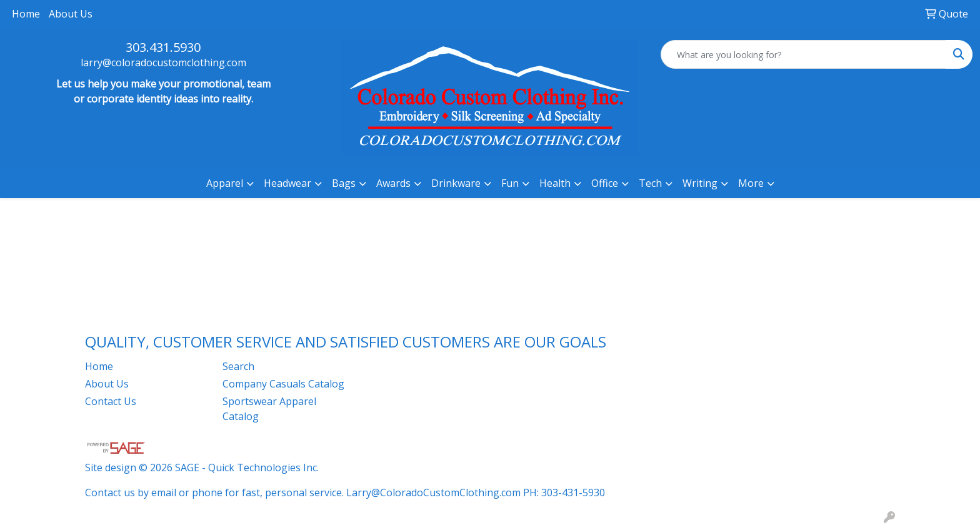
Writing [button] (700, 183)
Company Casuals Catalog (283, 384)
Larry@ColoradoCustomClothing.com (433, 492)
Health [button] (555, 183)
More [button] (751, 183)
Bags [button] (344, 183)
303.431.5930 (163, 47)
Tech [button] (650, 183)
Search (238, 366)
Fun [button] (510, 183)
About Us (71, 14)
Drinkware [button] (456, 183)
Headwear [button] (287, 183)
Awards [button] (393, 183)
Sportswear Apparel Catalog (269, 409)
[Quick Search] (803, 54)
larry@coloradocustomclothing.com (163, 62)
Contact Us (111, 401)
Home (26, 14)
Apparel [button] (225, 183)
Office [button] (605, 183)
